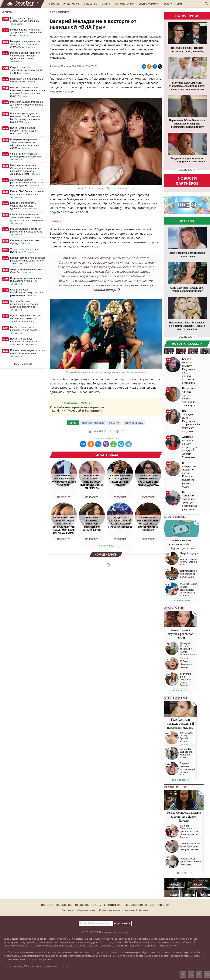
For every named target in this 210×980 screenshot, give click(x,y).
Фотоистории (124, 4)
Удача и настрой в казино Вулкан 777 (25, 251)
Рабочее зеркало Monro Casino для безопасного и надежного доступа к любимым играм (26, 170)
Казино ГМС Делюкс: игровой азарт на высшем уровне (27, 194)
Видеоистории (149, 4)
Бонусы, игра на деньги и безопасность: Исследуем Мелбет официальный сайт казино (26, 118)
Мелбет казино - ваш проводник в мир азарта (24, 330)
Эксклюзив (71, 4)
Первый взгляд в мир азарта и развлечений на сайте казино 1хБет (28, 261)
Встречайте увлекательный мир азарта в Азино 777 (26, 281)
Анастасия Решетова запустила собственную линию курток (92, 524)
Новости (53, 4)
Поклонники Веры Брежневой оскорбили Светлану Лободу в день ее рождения (187, 326)
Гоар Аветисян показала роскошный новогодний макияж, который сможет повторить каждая (180, 727)
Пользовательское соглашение (117, 910)
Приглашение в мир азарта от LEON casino (27, 80)
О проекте (67, 910)
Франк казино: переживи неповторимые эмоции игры (26, 157)
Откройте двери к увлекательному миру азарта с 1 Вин (27, 70)
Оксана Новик (60, 66)
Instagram (57, 221)
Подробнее (64, 497)
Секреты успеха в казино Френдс (24, 242)
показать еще (106, 546)
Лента (7, 12)
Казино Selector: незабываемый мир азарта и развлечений (27, 293)
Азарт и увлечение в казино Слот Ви (26, 271)
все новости (187, 170)
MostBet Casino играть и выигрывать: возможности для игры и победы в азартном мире (28, 92)
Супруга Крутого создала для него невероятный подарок (120, 480)
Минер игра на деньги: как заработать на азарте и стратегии (25, 44)
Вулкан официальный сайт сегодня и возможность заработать (26, 319)
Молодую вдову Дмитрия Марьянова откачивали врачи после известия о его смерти (187, 86)
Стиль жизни (176, 697)
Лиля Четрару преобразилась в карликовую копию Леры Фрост (64, 480)
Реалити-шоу (173, 4)
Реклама (143, 910)
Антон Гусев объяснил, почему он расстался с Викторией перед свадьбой (148, 524)
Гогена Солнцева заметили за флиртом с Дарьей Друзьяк (184, 817)
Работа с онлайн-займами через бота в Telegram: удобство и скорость (25, 57)
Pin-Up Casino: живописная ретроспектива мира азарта (26, 232)
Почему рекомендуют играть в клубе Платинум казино (28, 353)
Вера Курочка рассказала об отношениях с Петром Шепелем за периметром (92, 482)
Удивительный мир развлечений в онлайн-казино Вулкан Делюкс (27, 183)
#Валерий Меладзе (93, 423)
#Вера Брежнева (134, 423)
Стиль (106, 4)
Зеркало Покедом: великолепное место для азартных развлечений (24, 306)
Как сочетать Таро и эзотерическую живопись (24, 21)
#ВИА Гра (114, 423)
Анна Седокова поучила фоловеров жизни (181, 634)
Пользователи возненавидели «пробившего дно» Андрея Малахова (148, 480)
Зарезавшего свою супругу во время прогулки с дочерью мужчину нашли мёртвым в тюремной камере (64, 525)
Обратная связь (86, 910)
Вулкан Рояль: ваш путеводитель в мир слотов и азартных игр (27, 342)
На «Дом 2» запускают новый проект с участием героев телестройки (120, 522)
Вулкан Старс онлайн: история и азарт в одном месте (24, 131)
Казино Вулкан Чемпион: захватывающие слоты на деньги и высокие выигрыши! (27, 219)
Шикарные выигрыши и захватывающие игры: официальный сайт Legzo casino (25, 144)
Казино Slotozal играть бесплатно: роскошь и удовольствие (24, 206)
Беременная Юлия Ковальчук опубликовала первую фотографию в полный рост (187, 124)
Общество (90, 4)
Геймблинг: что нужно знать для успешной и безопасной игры (26, 33)
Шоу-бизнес (175, 517)
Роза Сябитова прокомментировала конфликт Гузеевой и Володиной (77, 409)
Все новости (23, 364)
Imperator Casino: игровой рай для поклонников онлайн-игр (27, 105)
